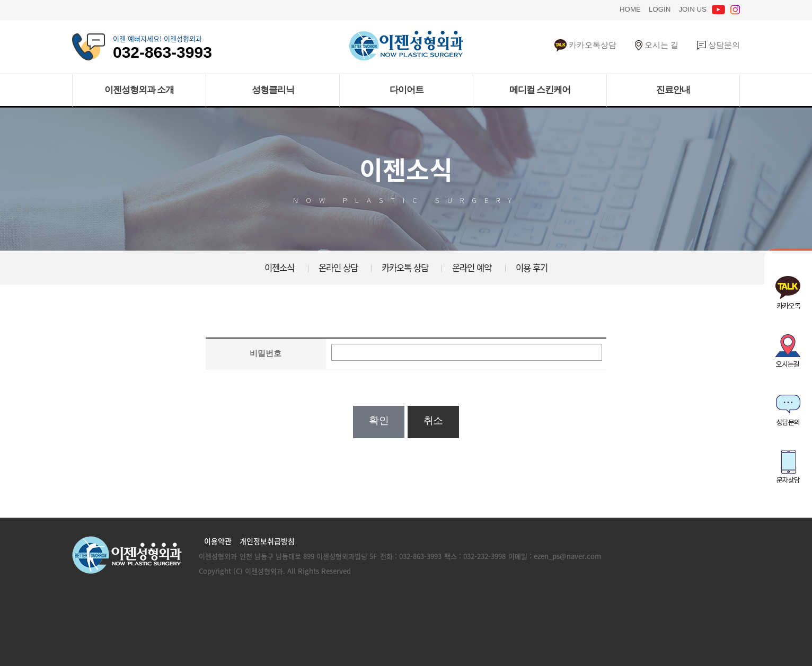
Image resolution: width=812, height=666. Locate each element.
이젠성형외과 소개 (139, 90)
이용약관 (218, 541)
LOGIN (660, 8)
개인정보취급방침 (267, 541)
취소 (433, 420)
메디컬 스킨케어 (540, 90)
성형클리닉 (273, 90)
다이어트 (407, 90)
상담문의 (718, 44)
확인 (379, 420)
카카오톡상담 (585, 44)
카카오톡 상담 (405, 268)
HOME (630, 8)
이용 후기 (532, 268)
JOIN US (692, 8)
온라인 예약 (472, 268)
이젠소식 (279, 268)
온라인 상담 (338, 268)
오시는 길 (657, 44)
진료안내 (673, 90)
